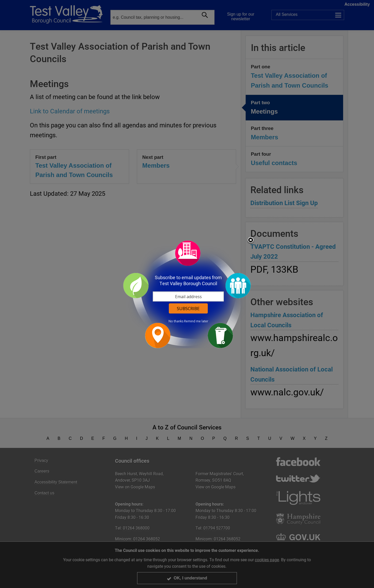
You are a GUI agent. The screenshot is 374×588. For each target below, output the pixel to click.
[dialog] (187, 294)
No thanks (176, 321)
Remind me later (196, 321)
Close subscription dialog (251, 240)
